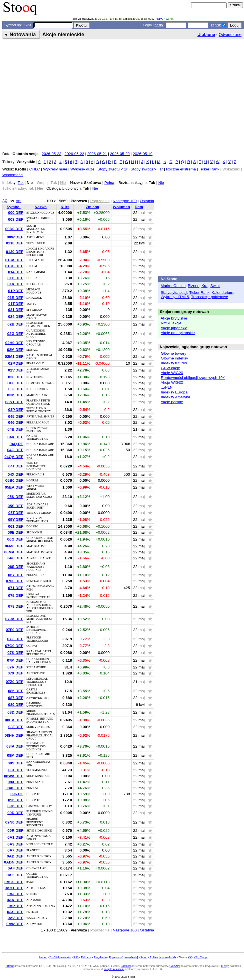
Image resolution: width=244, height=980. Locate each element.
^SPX (159, 19)
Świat (215, 286)
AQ (5, 201)
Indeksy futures (174, 363)
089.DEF (16, 705)
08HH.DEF (14, 735)
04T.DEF (16, 466)
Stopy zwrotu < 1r (112, 169)
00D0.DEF (14, 229)
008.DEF (16, 219)
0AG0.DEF (14, 882)
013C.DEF (14, 266)
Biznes (193, 286)
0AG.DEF (15, 875)
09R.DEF (15, 831)
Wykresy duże (82, 169)
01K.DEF (15, 284)
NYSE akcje (171, 323)
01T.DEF (16, 304)
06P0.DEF (14, 558)
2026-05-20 (120, 154)
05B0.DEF (14, 480)
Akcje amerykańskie (178, 333)
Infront (9, 966)
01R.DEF (15, 298)
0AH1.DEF (14, 888)
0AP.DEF (15, 906)
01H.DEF (15, 278)
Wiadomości (13, 175)
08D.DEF (15, 712)
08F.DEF (16, 727)
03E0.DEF (14, 383)
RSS (76, 957)
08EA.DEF (14, 720)
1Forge (225, 966)
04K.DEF (15, 437)
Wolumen (121, 207)
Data (139, 207)
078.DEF (16, 606)
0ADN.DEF (14, 862)
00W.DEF (15, 237)
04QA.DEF (14, 457)
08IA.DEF (15, 746)
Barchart (126, 966)
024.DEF (16, 317)
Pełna (109, 183)
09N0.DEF (14, 822)
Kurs (65, 207)
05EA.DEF (14, 487)
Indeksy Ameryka (175, 397)
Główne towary (174, 353)
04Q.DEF (15, 450)
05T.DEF (16, 513)
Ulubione (206, 35)
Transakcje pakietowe (210, 297)
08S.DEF (16, 763)
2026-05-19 (143, 154)
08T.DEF (16, 770)
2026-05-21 (97, 154)
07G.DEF (15, 639)
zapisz (216, 25)
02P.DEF (16, 363)
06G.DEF (15, 539)
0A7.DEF (15, 850)
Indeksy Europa (174, 392)
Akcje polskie (172, 402)
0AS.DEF (15, 912)
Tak (21, 183)
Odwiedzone (230, 35)
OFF (19, 201)
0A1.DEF (15, 837)
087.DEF (16, 698)
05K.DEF (15, 497)
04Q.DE (16, 444)
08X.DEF (16, 782)
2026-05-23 (52, 154)
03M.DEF (15, 395)
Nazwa (41, 207)
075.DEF (16, 596)
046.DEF (16, 422)
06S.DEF (16, 567)
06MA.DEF (14, 552)
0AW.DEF (15, 924)
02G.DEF (15, 334)
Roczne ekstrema (181, 169)
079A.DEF (14, 619)
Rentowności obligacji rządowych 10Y (193, 378)
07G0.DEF (14, 646)
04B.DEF (15, 429)
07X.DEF (16, 673)
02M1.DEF (14, 357)
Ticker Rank (209, 169)
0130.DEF (15, 252)
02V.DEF (16, 370)
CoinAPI (175, 966)
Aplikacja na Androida (163, 957)
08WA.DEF (14, 776)
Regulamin (100, 957)
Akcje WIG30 (172, 382)
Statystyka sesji (174, 293)
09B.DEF (15, 806)
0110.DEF (15, 243)
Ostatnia (147, 201)
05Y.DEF (16, 520)
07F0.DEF (14, 630)
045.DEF (16, 416)
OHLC (35, 169)
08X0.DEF (14, 788)
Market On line (173, 286)
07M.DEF (15, 660)
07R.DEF (15, 667)
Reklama (86, 957)
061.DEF (16, 526)
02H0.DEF (14, 343)
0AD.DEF (15, 856)
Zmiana (92, 207)
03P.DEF (16, 410)
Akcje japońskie (174, 328)
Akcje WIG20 (172, 373)
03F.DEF (16, 389)
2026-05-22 (74, 154)
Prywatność (116, 957)
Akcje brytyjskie (174, 318)
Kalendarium (222, 293)
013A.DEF (14, 260)
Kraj (205, 286)
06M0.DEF (14, 546)
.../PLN (167, 387)
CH (197, 957)
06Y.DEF (16, 575)
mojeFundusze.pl (114, 969)
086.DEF (16, 691)
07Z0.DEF (14, 682)
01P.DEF (16, 291)
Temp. (204, 957)
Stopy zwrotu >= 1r (147, 169)
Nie (161, 183)
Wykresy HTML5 (175, 297)
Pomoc (43, 957)
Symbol (14, 207)
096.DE (17, 794)
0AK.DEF (15, 900)
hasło (159, 25)
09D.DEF (15, 813)
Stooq (144, 957)
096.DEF (16, 800)
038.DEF (16, 377)
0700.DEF (15, 581)
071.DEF (16, 588)
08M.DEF (15, 755)
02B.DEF (15, 324)
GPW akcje (170, 368)
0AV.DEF (16, 918)
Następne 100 (125, 201)
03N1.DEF (14, 402)
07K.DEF (15, 653)
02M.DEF (15, 350)
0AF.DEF (16, 868)
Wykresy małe (55, 169)
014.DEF (16, 272)
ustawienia (131, 957)
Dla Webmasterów (60, 957)
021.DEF (16, 310)
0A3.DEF (15, 844)
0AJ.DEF (15, 894)
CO (191, 957)
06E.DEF (16, 532)
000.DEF (16, 213)
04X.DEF (16, 474)
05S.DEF (16, 506)
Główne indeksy (174, 358)
